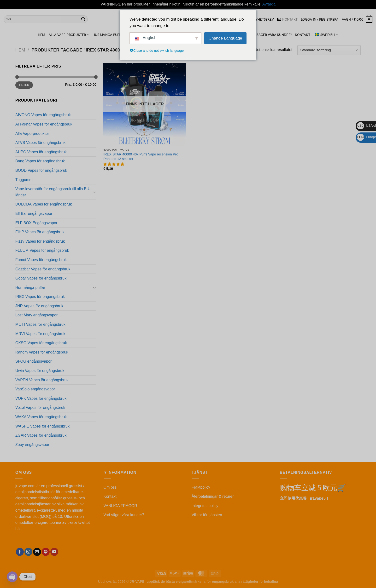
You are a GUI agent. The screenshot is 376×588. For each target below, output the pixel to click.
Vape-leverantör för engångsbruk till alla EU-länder (53, 192)
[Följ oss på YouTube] (54, 552)
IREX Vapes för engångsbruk (40, 297)
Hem (20, 50)
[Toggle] (94, 192)
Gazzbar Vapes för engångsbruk (43, 269)
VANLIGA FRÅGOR (120, 506)
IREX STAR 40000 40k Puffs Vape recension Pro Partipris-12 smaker (141, 157)
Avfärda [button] (269, 4)
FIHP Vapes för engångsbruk (40, 232)
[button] (114, 164)
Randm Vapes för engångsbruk (42, 352)
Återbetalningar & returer (213, 496)
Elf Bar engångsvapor (34, 214)
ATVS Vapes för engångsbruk (40, 143)
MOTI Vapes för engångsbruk (40, 324)
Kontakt (303, 35)
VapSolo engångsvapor (35, 389)
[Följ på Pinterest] (46, 552)
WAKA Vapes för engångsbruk (41, 417)
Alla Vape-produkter (69, 35)
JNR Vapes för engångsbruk (39, 306)
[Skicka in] (83, 19)
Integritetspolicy (205, 506)
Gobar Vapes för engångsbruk (41, 278)
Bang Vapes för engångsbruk (40, 161)
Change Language (225, 38)
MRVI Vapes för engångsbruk (40, 334)
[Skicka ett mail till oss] (37, 552)
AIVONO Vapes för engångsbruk (43, 115)
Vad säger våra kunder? (270, 35)
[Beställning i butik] (329, 50)
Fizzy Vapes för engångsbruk (40, 241)
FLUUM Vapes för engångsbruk (42, 250)
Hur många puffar (110, 35)
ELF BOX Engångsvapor (36, 223)
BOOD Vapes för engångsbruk (41, 170)
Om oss (110, 487)
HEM (42, 35)
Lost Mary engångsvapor (36, 315)
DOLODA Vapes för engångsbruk (44, 204)
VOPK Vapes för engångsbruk (41, 398)
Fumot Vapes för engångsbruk (41, 260)
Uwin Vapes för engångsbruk (40, 371)
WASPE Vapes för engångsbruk (42, 426)
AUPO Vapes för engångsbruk (41, 152)
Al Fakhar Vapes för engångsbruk (44, 124)
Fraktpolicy (201, 487)
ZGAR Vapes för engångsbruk (41, 435)
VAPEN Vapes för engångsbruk (42, 380)
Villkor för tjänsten (207, 515)
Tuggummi (24, 180)
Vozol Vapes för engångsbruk (40, 408)
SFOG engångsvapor (33, 361)
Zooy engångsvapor (32, 445)
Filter (24, 85)
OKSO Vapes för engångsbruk (41, 343)
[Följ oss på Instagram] (28, 552)
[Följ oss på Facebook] (20, 552)
